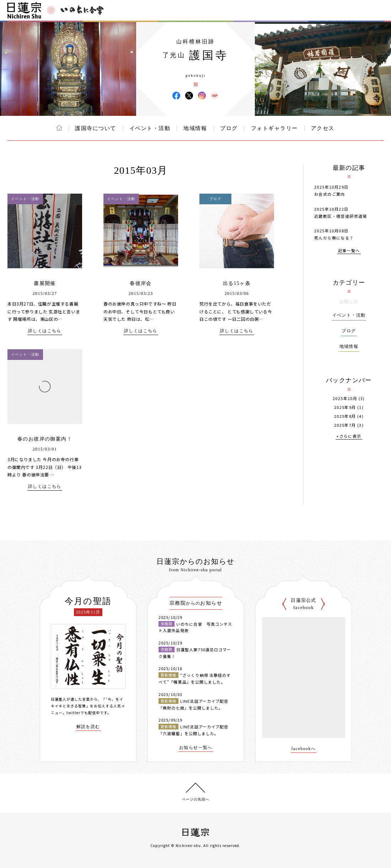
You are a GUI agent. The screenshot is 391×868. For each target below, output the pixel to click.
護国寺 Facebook (176, 96)
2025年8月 (345, 416)
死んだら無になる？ (334, 238)
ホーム (59, 128)
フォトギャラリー (274, 128)
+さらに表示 (349, 436)
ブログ (229, 128)
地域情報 (195, 128)
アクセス (323, 128)
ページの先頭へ (196, 799)
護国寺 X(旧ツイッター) (189, 96)
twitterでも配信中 (83, 713)
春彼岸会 (141, 283)
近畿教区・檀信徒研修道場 (341, 216)
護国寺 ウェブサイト (215, 96)
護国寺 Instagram (202, 96)
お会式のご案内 (330, 194)
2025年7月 (345, 425)
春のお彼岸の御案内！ (45, 439)
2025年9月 (345, 407)
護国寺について (96, 128)
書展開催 (45, 283)
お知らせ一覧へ (196, 748)
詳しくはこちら (45, 331)
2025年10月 (345, 398)
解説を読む (88, 727)
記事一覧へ (349, 251)
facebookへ (304, 749)
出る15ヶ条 (237, 283)
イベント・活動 (150, 128)
